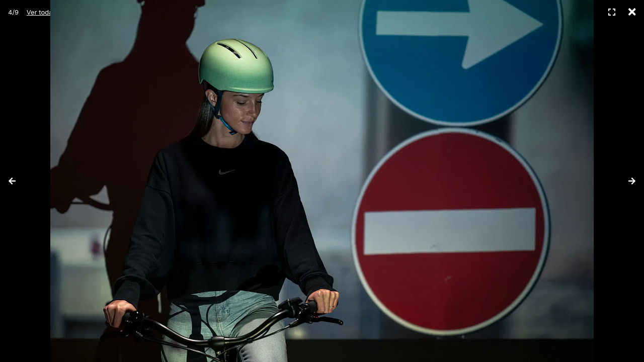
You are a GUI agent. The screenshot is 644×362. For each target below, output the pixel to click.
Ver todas (41, 12)
